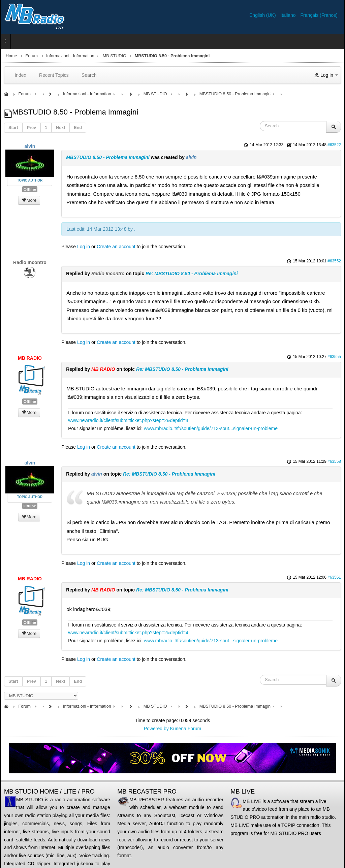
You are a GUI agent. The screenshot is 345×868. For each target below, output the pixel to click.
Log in (84, 247)
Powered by (156, 729)
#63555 (334, 357)
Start (13, 128)
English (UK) (263, 15)
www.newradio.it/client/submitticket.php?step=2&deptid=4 (128, 420)
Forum (32, 56)
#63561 (334, 577)
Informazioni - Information (70, 56)
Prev (32, 128)
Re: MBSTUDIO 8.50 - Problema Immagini (192, 274)
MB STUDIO (115, 56)
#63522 (334, 145)
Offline (30, 189)
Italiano (289, 15)
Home (11, 56)
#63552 (334, 261)
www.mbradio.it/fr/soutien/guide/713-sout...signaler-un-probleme (211, 428)
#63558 (334, 461)
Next (60, 128)
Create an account (116, 247)
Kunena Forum (186, 729)
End (78, 128)
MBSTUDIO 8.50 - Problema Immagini (108, 157)
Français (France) (319, 15)
